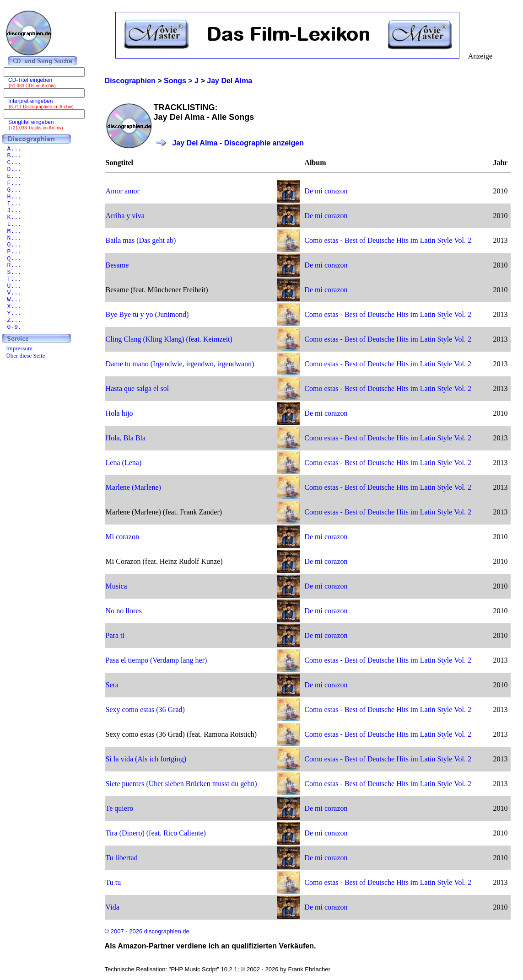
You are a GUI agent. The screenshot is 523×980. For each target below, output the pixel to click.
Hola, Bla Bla (126, 438)
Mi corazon (122, 537)
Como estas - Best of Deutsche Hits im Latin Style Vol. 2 (388, 240)
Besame (117, 265)
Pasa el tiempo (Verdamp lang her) (156, 660)
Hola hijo (119, 413)
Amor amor (123, 191)
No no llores (124, 611)
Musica (116, 586)
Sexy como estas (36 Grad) (145, 710)
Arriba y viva (125, 216)
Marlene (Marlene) (133, 487)
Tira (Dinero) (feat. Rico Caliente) (156, 833)
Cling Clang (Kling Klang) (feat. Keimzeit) (169, 339)
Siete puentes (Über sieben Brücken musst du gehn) (181, 784)
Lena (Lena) (124, 463)
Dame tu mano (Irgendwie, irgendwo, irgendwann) (180, 364)
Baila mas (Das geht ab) (141, 240)
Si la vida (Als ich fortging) (146, 759)
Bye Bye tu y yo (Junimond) (147, 314)
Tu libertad (122, 858)
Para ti (115, 635)
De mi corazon (326, 191)
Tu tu (113, 882)
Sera (112, 685)
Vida (113, 907)
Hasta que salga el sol (137, 388)
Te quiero (120, 808)
